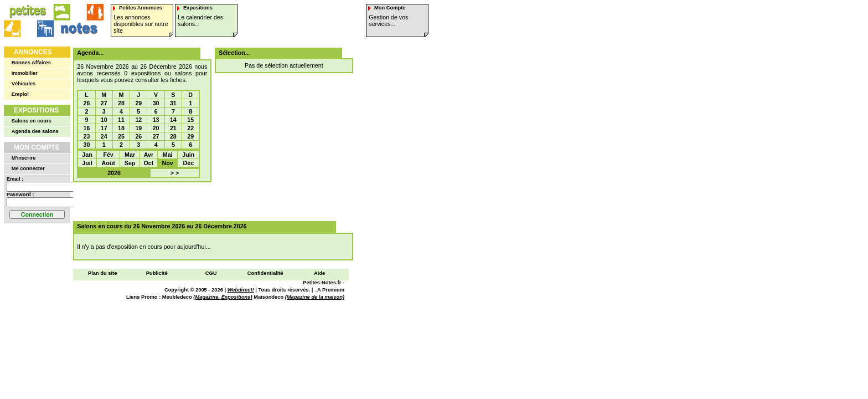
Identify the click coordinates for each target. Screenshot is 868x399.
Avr (149, 155)
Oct (149, 163)
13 (156, 120)
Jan (87, 155)
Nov (168, 163)
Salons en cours (32, 121)
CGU (211, 273)
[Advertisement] (209, 202)
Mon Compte (37, 147)
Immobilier (25, 73)
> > (175, 173)
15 (190, 120)
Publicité (157, 273)
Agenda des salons (35, 131)
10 (104, 120)
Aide (319, 273)
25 (121, 136)
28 (121, 103)
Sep (130, 163)
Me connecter (28, 168)
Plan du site (102, 273)
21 (173, 128)
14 (173, 120)
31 (173, 103)
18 (121, 128)
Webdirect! (241, 290)
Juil (87, 163)
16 (87, 128)
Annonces (33, 52)
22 (190, 128)
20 (156, 128)
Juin (188, 155)
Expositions (36, 110)
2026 (114, 173)
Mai (168, 155)
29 (138, 103)
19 (138, 128)
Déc (189, 163)
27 (104, 103)
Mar (130, 155)
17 (104, 128)
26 (87, 103)
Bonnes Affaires (31, 63)
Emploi (20, 94)
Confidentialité (265, 273)
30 (156, 103)
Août (108, 163)
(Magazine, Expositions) (223, 297)
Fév (108, 155)
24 (104, 136)
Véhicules (24, 84)
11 (121, 120)
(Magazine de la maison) (315, 297)
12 (138, 120)
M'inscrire (24, 158)
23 (87, 136)
